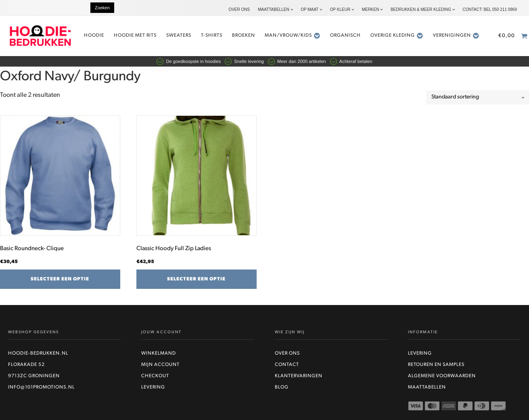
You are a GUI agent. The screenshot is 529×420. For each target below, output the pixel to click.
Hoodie (94, 36)
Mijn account (160, 365)
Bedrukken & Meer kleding (421, 9)
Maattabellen (273, 9)
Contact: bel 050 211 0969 (490, 9)
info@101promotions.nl (41, 387)
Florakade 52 (26, 365)
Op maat (309, 9)
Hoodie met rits (135, 36)
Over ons (239, 9)
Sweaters (179, 36)
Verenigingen (456, 36)
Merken (371, 9)
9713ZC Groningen (34, 376)
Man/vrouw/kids (293, 36)
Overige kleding (397, 36)
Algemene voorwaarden (442, 376)
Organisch (345, 36)
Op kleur (340, 9)
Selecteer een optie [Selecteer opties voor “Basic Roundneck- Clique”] (60, 279)
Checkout (155, 376)
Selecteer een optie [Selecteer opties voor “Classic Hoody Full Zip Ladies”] (196, 279)
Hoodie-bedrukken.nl (38, 353)
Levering (153, 387)
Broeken (244, 36)
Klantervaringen (299, 376)
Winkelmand (159, 353)
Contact (287, 365)
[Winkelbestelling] (478, 97)
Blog (282, 387)
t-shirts (212, 36)
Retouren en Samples (436, 365)
